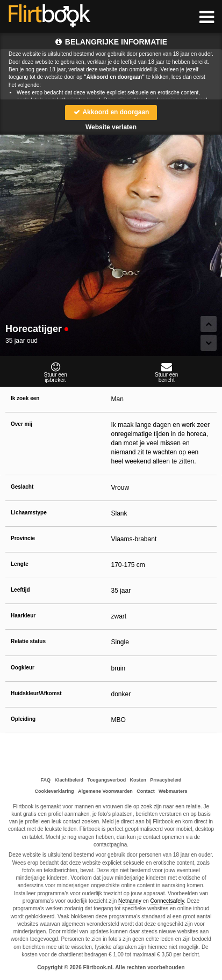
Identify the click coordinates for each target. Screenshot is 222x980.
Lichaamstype (29, 513)
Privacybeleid (166, 780)
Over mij (22, 424)
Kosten (138, 780)
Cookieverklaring (55, 791)
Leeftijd (20, 590)
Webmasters (173, 791)
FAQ (46, 780)
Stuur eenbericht (167, 372)
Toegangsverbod (106, 780)
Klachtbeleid (69, 780)
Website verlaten (111, 127)
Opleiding (23, 719)
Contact (146, 791)
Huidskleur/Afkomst (36, 693)
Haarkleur (23, 616)
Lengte (20, 564)
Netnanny (130, 901)
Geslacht (22, 487)
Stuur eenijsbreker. (56, 372)
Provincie (23, 538)
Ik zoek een (25, 398)
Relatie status (28, 641)
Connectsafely (167, 901)
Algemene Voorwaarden (105, 791)
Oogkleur (23, 668)
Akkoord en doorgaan (111, 112)
